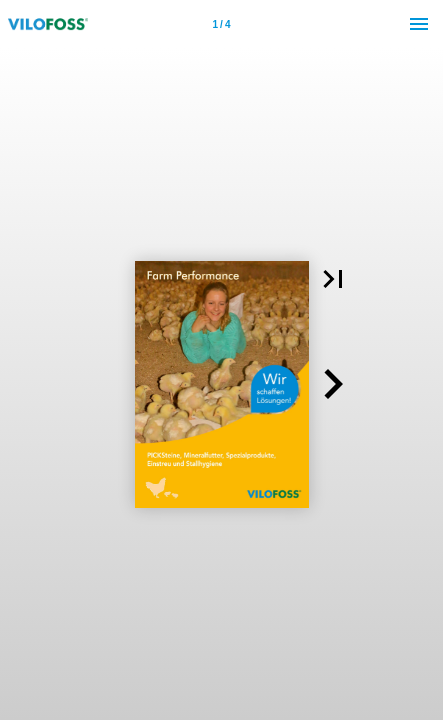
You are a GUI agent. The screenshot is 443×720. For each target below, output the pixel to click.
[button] (333, 279)
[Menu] (419, 24)
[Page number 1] (222, 24)
